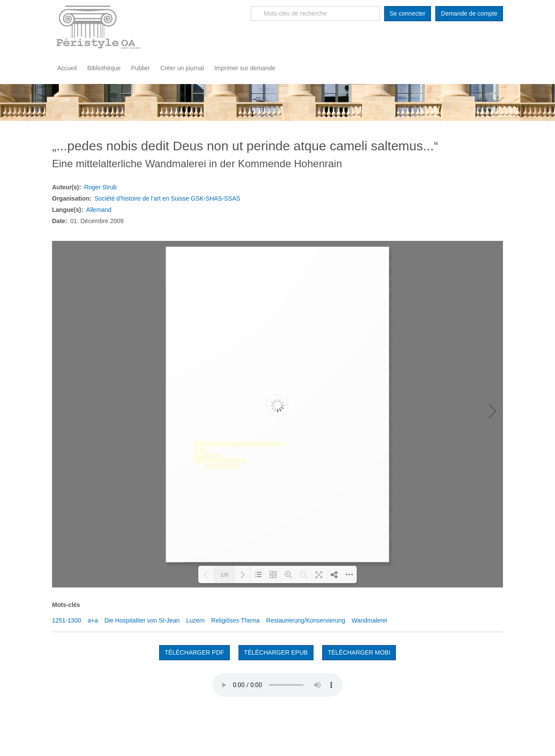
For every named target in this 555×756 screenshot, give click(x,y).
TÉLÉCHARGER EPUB (276, 652)
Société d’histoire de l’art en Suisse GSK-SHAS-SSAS (167, 198)
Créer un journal (182, 68)
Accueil (67, 68)
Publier (140, 68)
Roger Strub (100, 187)
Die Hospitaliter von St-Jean (142, 620)
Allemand (99, 210)
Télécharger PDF (194, 652)
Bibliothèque (104, 68)
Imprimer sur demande (245, 68)
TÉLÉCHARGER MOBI (359, 652)
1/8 (224, 575)
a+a (93, 620)
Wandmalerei (369, 620)
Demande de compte (469, 13)
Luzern (195, 620)
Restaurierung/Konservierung (306, 620)
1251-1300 (67, 620)
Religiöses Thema (235, 620)
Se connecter (408, 13)
